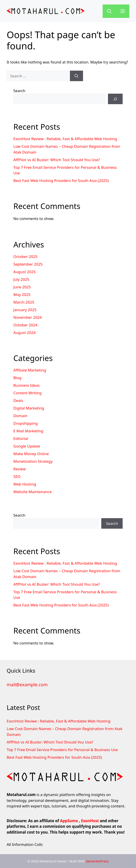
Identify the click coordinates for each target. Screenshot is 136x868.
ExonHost (90, 821)
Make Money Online (31, 454)
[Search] (76, 76)
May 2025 (22, 295)
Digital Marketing (29, 408)
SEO (17, 476)
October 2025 (25, 257)
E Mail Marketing (28, 431)
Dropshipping (25, 423)
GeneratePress (97, 861)
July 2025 (21, 279)
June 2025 (22, 287)
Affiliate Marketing (30, 370)
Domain (20, 416)
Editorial (21, 438)
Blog (17, 378)
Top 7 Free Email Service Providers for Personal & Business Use (62, 750)
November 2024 (27, 317)
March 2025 (24, 302)
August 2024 (24, 333)
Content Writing (27, 393)
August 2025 (24, 272)
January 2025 (25, 310)
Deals (18, 400)
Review (19, 469)
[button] (109, 11)
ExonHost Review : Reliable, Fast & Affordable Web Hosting (65, 139)
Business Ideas (26, 385)
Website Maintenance (32, 492)
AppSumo (69, 821)
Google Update (27, 446)
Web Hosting (25, 484)
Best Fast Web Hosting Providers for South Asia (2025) (61, 181)
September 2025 (28, 264)
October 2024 (25, 325)
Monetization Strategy (33, 461)
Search (19, 91)
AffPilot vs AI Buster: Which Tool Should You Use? (57, 160)
